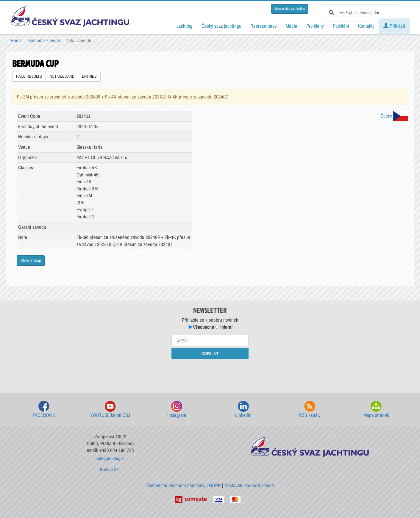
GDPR (215, 485)
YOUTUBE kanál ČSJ (110, 410)
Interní (224, 327)
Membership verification (290, 9)
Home (16, 40)
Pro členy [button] (315, 26)
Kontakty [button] (366, 26)
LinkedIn (243, 410)
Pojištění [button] (341, 26)
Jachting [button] (185, 26)
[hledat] (360, 13)
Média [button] (292, 26)
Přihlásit (394, 26)
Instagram (177, 410)
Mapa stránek (376, 410)
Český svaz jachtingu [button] (221, 26)
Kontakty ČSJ (110, 470)
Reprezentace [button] (264, 26)
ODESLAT (210, 353)
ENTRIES (89, 76)
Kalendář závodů (44, 40)
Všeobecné (201, 327)
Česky (394, 116)
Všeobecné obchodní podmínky (176, 485)
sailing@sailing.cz (110, 459)
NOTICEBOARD (62, 76)
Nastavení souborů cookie (249, 485)
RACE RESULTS (29, 76)
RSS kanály (310, 410)
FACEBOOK (44, 410)
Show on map (31, 260)
